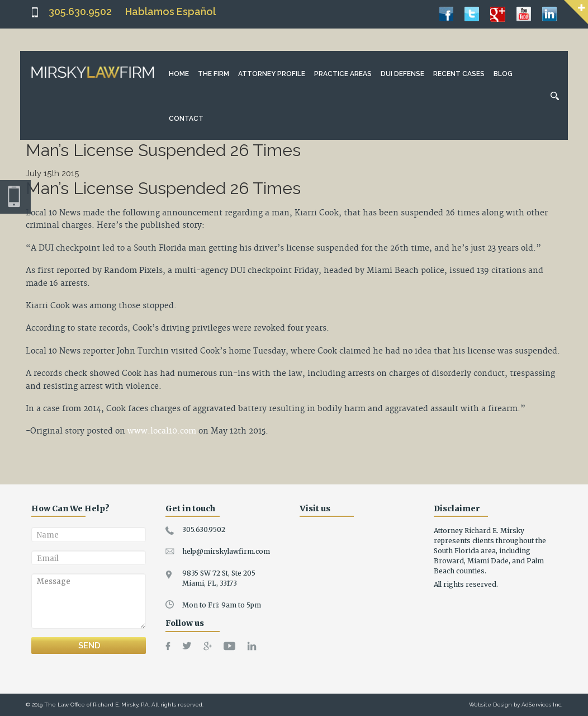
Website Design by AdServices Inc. (516, 705)
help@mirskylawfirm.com (226, 551)
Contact (186, 119)
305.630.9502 (80, 11)
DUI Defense (402, 74)
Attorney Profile (272, 74)
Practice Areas (343, 74)
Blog (503, 74)
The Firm (214, 74)
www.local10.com (162, 431)
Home (179, 74)
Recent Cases (459, 74)
